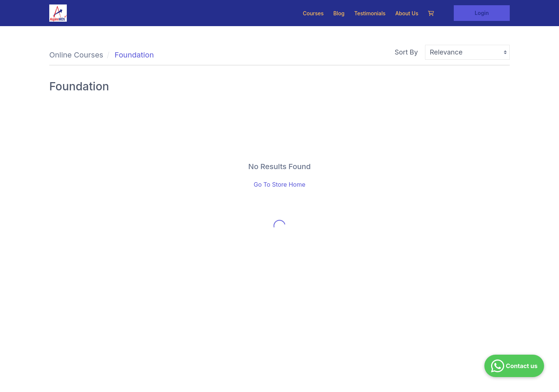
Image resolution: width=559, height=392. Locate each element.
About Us (407, 13)
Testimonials (370, 13)
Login (482, 13)
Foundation (134, 55)
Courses (313, 13)
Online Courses (76, 55)
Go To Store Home (280, 184)
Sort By (406, 52)
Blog (339, 13)
